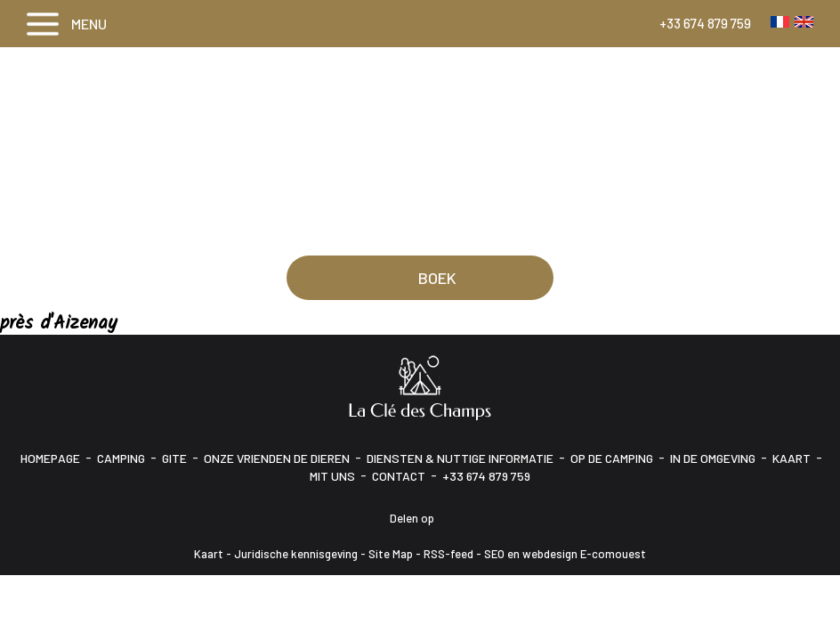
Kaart (792, 458)
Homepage (50, 458)
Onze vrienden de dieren (277, 458)
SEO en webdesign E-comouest (565, 554)
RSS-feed (448, 554)
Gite (174, 458)
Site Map (391, 554)
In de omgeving (713, 458)
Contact (399, 476)
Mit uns (332, 476)
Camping (121, 458)
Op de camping (612, 458)
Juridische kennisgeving (296, 554)
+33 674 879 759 (705, 23)
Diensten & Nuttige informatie (460, 458)
